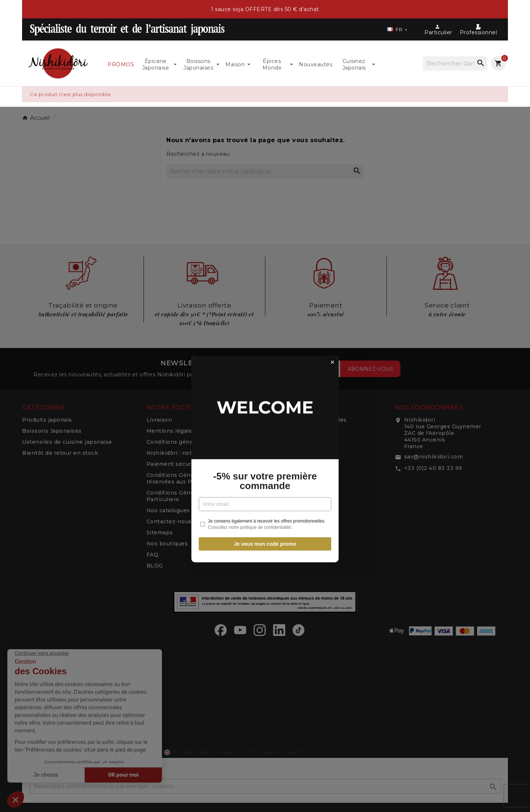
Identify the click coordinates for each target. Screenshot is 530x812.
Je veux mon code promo (265, 491)
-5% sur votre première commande (265, 428)
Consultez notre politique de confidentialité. (250, 474)
